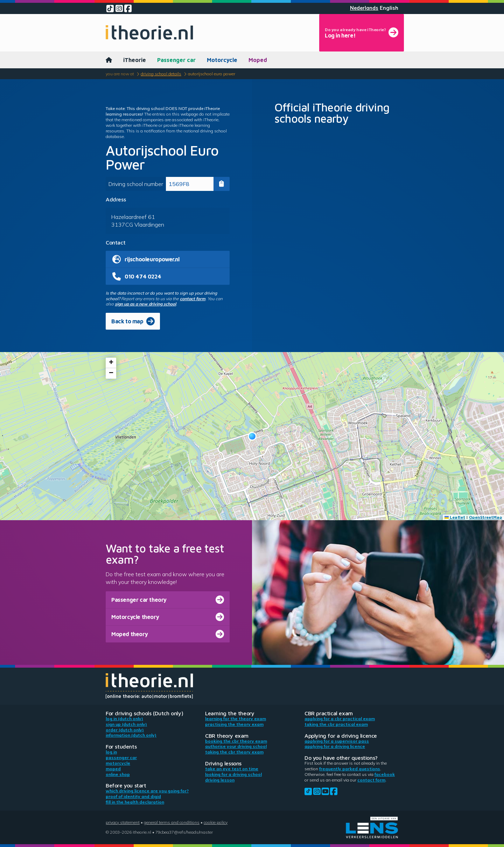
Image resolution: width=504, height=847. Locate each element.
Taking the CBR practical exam (336, 724)
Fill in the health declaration (135, 802)
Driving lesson (220, 780)
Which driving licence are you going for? (147, 791)
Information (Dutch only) (131, 735)
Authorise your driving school (236, 746)
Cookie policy (216, 822)
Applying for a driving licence (335, 746)
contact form (193, 299)
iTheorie (135, 60)
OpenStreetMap (486, 517)
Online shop (118, 774)
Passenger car (176, 60)
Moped (258, 60)
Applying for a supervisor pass (337, 741)
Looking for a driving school (233, 774)
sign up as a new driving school (145, 304)
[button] (252, 436)
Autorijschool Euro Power (212, 74)
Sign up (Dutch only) (126, 724)
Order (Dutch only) (125, 730)
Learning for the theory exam (236, 719)
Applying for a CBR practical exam (340, 719)
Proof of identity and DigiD (133, 796)
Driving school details (161, 74)
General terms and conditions (172, 822)
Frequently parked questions (350, 769)
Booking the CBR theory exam (236, 741)
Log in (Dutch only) (124, 719)
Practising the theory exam (234, 724)
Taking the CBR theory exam (234, 752)
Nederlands (364, 8)
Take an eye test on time (232, 769)
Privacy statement (123, 822)
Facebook (385, 774)
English (389, 8)
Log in (111, 752)
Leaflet (455, 517)
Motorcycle (222, 60)
